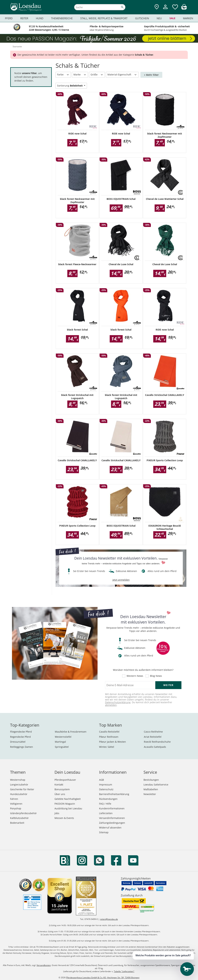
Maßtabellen (151, 789)
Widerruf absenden (110, 828)
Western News (135, 676)
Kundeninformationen (112, 808)
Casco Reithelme (153, 732)
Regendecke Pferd (20, 737)
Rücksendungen (108, 799)
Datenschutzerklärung (118, 702)
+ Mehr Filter (151, 75)
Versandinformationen (112, 818)
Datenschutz (106, 789)
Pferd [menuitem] (9, 18)
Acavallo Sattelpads (155, 747)
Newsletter (150, 794)
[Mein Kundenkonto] (165, 9)
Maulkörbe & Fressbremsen (71, 732)
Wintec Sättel (107, 747)
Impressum (106, 785)
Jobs (57, 813)
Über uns (60, 794)
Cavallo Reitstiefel (109, 732)
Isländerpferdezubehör (23, 813)
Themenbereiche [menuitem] (62, 18)
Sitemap (104, 832)
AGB (101, 780)
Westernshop (18, 780)
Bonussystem (62, 789)
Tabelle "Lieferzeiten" (124, 971)
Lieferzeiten (106, 813)
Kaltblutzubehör (19, 818)
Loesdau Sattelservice (156, 785)
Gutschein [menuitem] (142, 18)
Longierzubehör (19, 785)
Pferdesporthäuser (65, 780)
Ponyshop (16, 808)
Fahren (14, 799)
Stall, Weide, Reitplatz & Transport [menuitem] (104, 18)
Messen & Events (64, 818)
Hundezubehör (19, 794)
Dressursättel (18, 742)
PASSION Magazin (65, 804)
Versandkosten (44, 965)
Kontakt (59, 785)
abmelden (111, 705)
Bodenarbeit (17, 823)
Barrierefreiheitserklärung (114, 794)
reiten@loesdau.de (109, 919)
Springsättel (62, 747)
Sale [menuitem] (172, 18)
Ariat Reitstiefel (153, 737)
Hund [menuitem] (40, 18)
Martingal (60, 742)
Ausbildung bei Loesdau (68, 808)
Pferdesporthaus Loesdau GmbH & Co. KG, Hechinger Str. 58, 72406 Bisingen (103, 978)
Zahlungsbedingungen (112, 823)
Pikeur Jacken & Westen (112, 742)
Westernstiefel (63, 737)
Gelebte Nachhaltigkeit (68, 799)
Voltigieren (16, 804)
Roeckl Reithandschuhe (157, 742)
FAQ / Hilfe (105, 804)
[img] (184, 9)
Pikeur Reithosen (109, 737)
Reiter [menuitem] (24, 18)
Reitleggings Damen (22, 747)
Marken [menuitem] (188, 18)
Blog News (156, 676)
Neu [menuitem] (159, 18)
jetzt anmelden (121, 580)
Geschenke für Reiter (22, 789)
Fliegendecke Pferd (21, 732)
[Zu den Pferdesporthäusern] (157, 7)
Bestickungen (151, 780)
